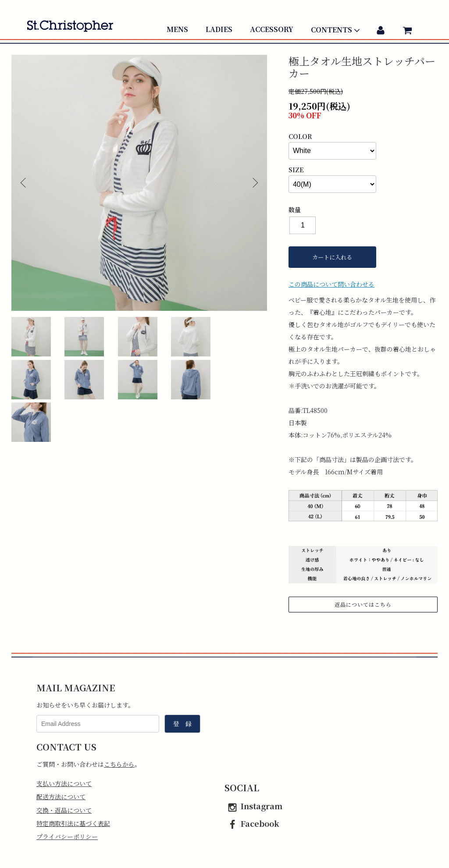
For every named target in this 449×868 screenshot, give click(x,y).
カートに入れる (332, 257)
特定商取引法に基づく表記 (73, 823)
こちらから (119, 764)
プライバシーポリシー (67, 836)
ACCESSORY (272, 29)
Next (254, 183)
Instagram (253, 806)
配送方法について (61, 797)
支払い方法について (64, 783)
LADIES (219, 29)
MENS (177, 29)
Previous (25, 183)
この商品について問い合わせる (331, 284)
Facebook (252, 823)
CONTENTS (336, 30)
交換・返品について (64, 810)
